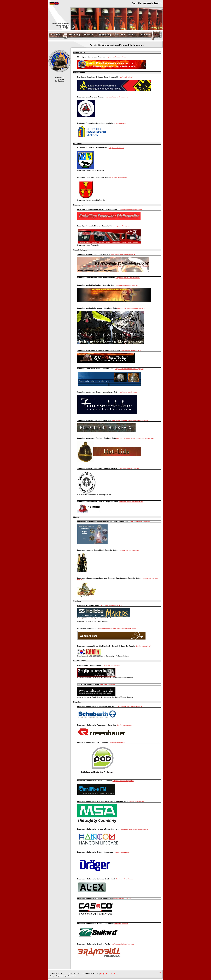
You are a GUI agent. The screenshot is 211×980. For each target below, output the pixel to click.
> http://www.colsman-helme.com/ (125, 879)
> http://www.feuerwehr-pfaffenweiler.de (130, 209)
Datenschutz (60, 78)
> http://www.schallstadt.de (116, 148)
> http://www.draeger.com (121, 852)
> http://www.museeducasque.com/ (140, 522)
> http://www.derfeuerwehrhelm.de (116, 57)
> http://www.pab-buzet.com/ (117, 742)
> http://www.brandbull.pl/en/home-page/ (122, 944)
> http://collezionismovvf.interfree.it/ (129, 469)
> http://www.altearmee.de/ (108, 685)
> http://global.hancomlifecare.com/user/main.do (134, 829)
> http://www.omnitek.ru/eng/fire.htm (123, 781)
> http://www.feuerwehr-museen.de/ (128, 550)
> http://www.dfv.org (120, 123)
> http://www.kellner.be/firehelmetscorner (131, 502)
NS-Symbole (60, 81)
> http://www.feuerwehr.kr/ (143, 646)
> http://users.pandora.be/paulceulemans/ (128, 278)
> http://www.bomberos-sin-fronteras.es (116, 97)
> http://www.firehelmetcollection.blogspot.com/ (131, 308)
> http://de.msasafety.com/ (136, 801)
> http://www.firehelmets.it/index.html (131, 350)
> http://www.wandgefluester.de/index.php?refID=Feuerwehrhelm (118, 628)
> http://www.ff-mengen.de (122, 226)
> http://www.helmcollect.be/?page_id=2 (127, 285)
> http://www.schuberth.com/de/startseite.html (130, 706)
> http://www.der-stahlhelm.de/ (111, 665)
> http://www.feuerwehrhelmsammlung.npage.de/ (129, 369)
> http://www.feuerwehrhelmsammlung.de (123, 254)
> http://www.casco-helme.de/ (122, 899)
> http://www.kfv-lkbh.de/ (125, 77)
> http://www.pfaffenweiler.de (118, 177)
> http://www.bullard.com (121, 924)
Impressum (60, 79)
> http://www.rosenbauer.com (125, 725)
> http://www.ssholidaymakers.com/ (111, 606)
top (160, 972)
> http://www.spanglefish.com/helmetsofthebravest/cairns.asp (130, 421)
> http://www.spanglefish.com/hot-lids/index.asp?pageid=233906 (135, 438)
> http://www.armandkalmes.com (127, 392)
